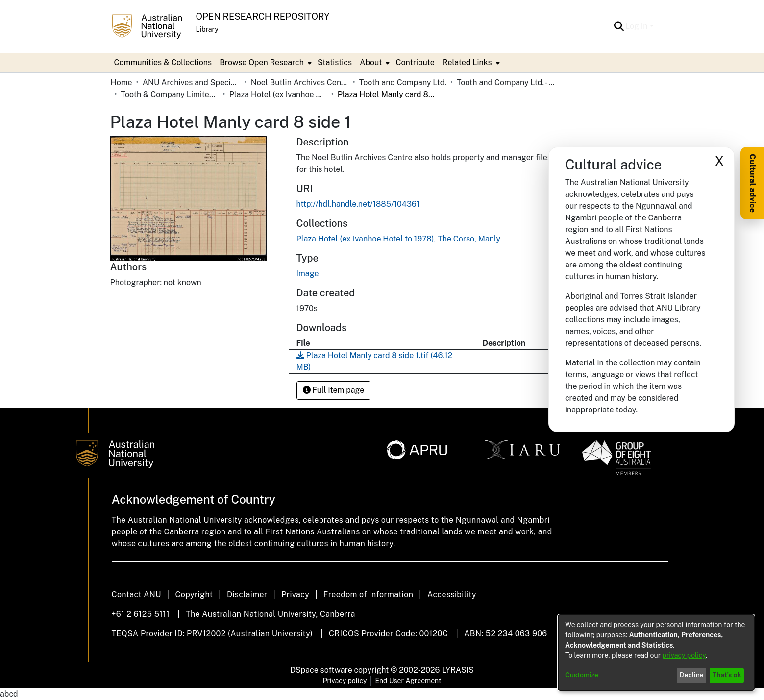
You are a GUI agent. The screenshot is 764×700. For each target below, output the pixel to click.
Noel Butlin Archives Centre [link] (300, 83)
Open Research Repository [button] (263, 16)
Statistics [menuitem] (335, 62)
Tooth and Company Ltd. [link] (403, 83)
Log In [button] (637, 26)
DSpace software (321, 670)
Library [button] (207, 29)
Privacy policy (345, 681)
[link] (399, 239)
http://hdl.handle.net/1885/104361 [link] (358, 204)
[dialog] (656, 652)
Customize (582, 675)
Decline (692, 675)
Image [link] (308, 274)
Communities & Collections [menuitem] (163, 62)
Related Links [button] (467, 62)
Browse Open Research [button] (262, 62)
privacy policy (684, 655)
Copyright (194, 594)
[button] (619, 26)
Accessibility (452, 594)
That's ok (727, 675)
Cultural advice (752, 183)
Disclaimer (247, 594)
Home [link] (122, 83)
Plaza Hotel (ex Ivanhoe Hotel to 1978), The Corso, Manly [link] (278, 94)
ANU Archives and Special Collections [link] (192, 83)
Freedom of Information (368, 594)
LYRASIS (457, 670)
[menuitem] (265, 63)
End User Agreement (408, 681)
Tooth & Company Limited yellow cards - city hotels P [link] (170, 94)
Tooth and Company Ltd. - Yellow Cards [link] (506, 83)
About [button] (371, 62)
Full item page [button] (334, 390)
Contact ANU (136, 594)
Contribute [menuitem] (415, 62)
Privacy (295, 594)
